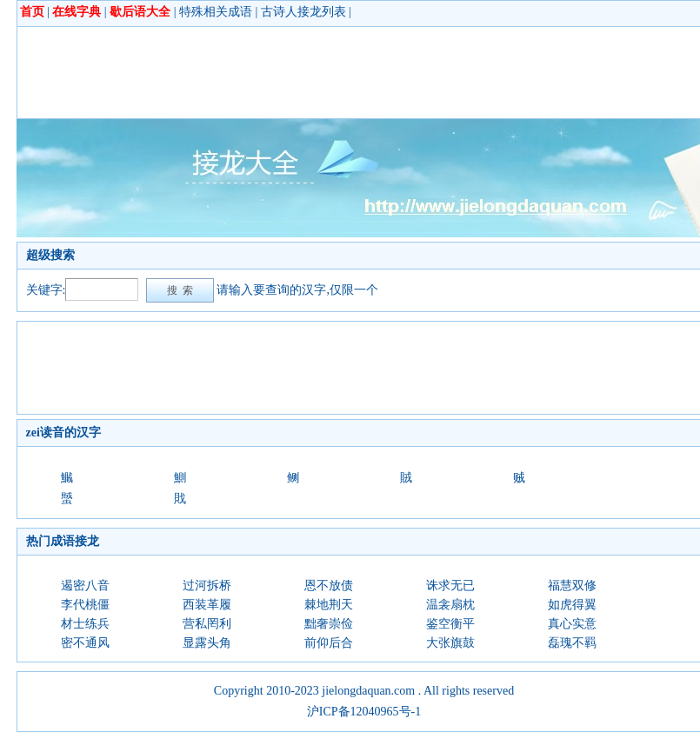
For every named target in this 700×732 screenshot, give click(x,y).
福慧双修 (572, 586)
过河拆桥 (207, 586)
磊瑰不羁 (572, 643)
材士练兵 (85, 624)
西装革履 (207, 605)
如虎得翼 (572, 605)
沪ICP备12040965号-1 (364, 712)
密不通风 (85, 643)
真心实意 (572, 624)
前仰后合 (329, 643)
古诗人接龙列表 (303, 12)
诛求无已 (450, 586)
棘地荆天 (329, 605)
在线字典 (77, 12)
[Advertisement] (343, 72)
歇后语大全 (140, 12)
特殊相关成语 (216, 12)
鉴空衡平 (450, 624)
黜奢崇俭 (329, 624)
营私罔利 (207, 624)
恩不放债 (329, 586)
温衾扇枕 (450, 605)
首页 (32, 12)
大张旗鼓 (450, 643)
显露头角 (207, 643)
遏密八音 (85, 586)
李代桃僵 (85, 605)
